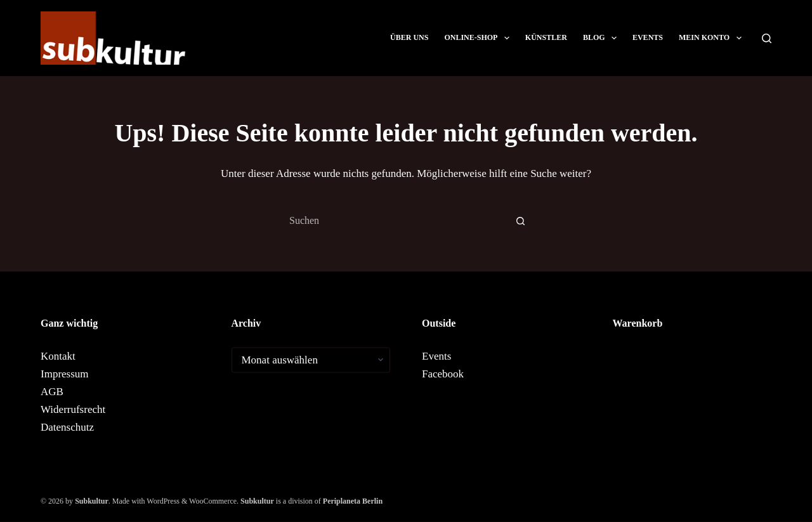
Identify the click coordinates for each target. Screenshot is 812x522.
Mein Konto (713, 38)
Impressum (65, 373)
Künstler (546, 37)
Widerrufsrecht (73, 409)
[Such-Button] (520, 221)
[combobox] (394, 221)
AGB (52, 391)
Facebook (443, 373)
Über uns (409, 37)
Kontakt (58, 356)
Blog (602, 38)
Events (648, 37)
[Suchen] (767, 38)
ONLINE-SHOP (479, 38)
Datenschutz (67, 427)
